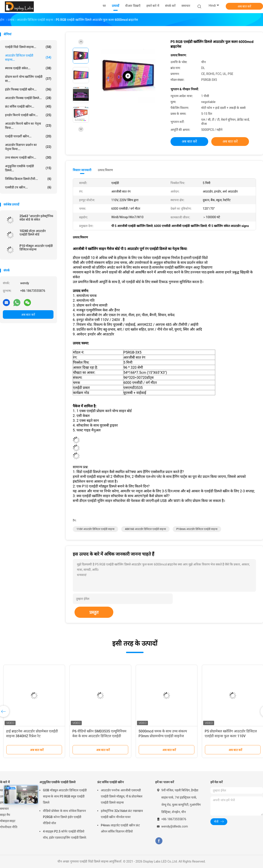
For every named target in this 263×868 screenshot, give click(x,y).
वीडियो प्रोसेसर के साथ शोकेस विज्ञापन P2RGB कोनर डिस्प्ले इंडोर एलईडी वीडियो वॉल (64, 817)
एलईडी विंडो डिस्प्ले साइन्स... (28, 47)
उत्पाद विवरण (105, 170)
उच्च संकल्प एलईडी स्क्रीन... (28, 158)
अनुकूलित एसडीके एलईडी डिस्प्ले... (28, 168)
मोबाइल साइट (8, 821)
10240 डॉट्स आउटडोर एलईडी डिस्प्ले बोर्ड (33, 233)
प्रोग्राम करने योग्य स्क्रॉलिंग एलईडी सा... (28, 79)
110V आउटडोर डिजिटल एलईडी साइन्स (95, 529)
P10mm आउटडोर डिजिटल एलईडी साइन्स (197, 529)
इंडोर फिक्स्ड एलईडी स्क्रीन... (28, 89)
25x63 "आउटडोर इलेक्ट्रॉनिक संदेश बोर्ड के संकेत (36, 218)
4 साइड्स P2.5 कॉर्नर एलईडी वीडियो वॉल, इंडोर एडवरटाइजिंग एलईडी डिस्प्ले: (65, 834)
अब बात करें (244, 6)
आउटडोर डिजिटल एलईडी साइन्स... (28, 58)
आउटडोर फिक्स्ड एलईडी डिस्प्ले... (28, 98)
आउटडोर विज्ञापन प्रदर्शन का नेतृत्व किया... (28, 147)
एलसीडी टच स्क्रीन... (28, 187)
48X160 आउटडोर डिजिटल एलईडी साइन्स (145, 529)
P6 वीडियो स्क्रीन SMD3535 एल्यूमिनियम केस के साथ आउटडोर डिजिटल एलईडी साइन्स (99, 736)
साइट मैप (5, 815)
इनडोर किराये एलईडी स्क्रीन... (28, 115)
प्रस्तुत (94, 612)
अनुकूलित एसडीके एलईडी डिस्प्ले (57, 782)
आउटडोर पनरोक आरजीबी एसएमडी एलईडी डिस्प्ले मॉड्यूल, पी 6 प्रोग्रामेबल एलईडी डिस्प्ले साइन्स (122, 796)
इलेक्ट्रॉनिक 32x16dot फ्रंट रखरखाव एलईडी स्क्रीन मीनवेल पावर (122, 814)
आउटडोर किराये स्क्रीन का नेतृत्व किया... (28, 126)
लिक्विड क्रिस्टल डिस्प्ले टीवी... (28, 179)
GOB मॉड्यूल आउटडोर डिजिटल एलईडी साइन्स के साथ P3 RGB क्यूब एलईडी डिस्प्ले (65, 796)
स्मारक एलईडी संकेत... (28, 68)
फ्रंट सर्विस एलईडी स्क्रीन (111, 782)
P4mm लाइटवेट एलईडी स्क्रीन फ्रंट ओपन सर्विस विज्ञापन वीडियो (120, 828)
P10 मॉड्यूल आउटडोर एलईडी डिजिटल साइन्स (36, 248)
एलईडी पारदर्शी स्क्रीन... (28, 136)
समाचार (4, 809)
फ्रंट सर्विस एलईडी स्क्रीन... (28, 106)
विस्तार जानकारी (82, 170)
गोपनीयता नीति (9, 827)
